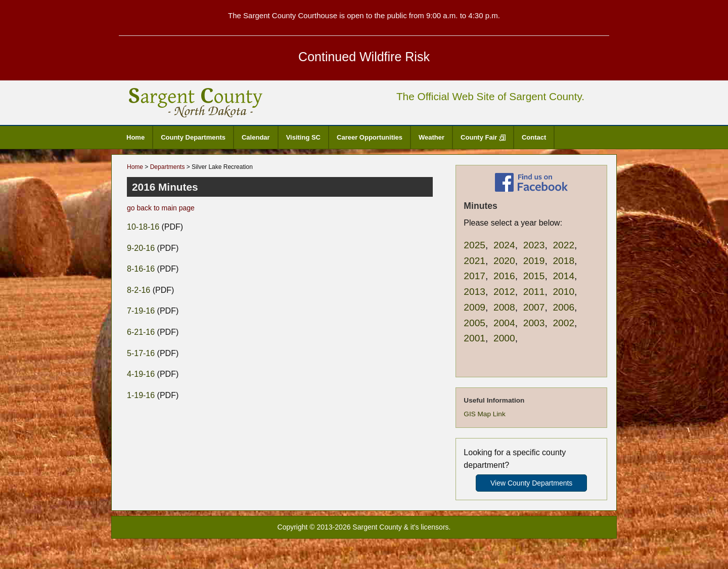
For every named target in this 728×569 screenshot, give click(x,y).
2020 (504, 261)
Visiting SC (303, 137)
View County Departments (531, 483)
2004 (504, 323)
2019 (534, 261)
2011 (534, 292)
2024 (504, 245)
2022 (563, 245)
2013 (474, 292)
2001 (474, 338)
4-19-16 (141, 374)
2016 (504, 276)
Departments (168, 167)
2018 (563, 261)
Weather (431, 137)
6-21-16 (141, 332)
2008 (504, 307)
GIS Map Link (484, 414)
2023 (534, 245)
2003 (534, 323)
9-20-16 (141, 248)
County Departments (193, 137)
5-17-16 (141, 353)
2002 (563, 323)
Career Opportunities (370, 137)
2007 (534, 307)
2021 (474, 261)
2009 (474, 307)
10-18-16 (143, 227)
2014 (563, 276)
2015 (534, 276)
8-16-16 (141, 269)
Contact (534, 137)
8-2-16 (139, 290)
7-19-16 (141, 311)
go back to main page (161, 208)
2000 (504, 338)
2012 (504, 292)
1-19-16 (141, 395)
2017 (474, 276)
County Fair (483, 137)
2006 (563, 307)
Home (135, 137)
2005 (474, 323)
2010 (563, 292)
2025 (474, 245)
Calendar (256, 137)
